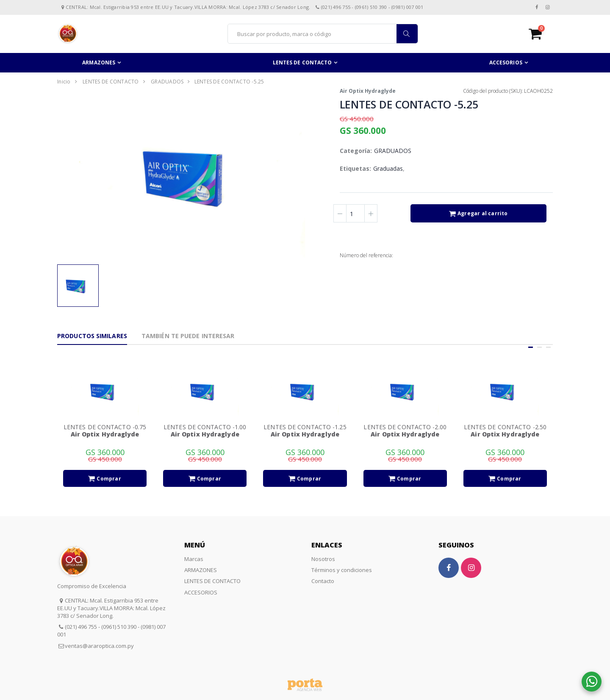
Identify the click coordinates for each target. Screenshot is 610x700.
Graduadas (388, 168)
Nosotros (323, 559)
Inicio (64, 82)
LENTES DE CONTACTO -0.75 (105, 427)
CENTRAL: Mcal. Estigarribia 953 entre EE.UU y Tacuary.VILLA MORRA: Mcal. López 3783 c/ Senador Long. (111, 608)
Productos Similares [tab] (92, 336)
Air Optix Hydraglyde (368, 91)
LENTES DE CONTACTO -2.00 (405, 427)
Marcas (194, 559)
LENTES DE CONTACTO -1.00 (205, 427)
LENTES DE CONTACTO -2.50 (505, 427)
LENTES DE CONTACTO (302, 62)
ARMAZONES (99, 62)
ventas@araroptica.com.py (99, 646)
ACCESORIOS (506, 62)
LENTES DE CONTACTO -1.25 (305, 427)
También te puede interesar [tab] (188, 336)
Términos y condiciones (342, 570)
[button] (541, 34)
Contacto (323, 581)
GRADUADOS (167, 82)
